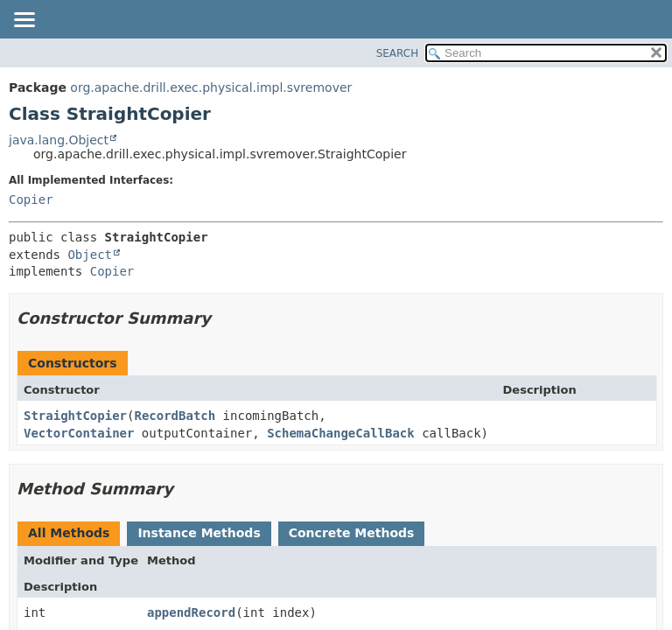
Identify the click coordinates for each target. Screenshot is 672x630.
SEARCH (398, 53)
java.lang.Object (59, 140)
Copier (31, 199)
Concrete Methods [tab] (352, 533)
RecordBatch (175, 416)
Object (90, 255)
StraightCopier (75, 416)
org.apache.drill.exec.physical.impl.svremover (211, 87)
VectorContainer (79, 433)
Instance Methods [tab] (199, 533)
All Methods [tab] (69, 533)
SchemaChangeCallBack (341, 433)
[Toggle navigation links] (24, 21)
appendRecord (191, 612)
